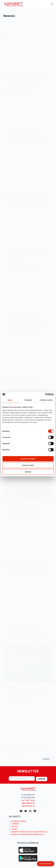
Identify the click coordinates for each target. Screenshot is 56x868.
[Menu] (52, 4)
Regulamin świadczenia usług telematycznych (28, 834)
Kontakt (14, 829)
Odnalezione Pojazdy (19, 821)
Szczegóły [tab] (28, 400)
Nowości (15, 826)
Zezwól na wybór (28, 465)
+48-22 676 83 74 (28, 806)
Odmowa (28, 472)
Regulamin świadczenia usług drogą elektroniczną (29, 832)
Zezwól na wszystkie (28, 459)
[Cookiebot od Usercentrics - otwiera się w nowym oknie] (45, 395)
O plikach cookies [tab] (46, 400)
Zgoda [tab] (10, 400)
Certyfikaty (15, 824)
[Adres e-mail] (22, 778)
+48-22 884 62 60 (28, 803)
